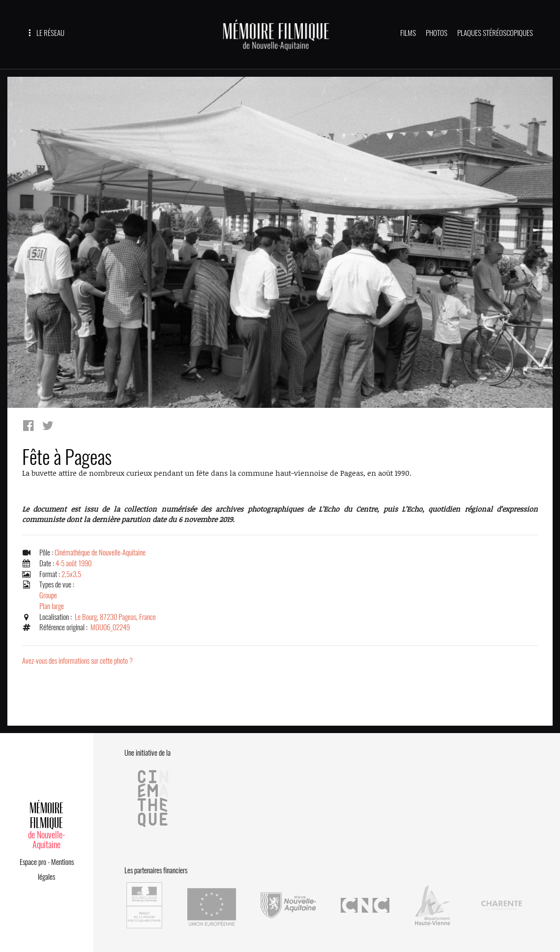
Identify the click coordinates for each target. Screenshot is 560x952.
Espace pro (33, 862)
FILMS (408, 33)
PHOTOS (437, 33)
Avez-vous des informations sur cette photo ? (77, 661)
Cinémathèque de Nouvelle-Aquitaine (100, 553)
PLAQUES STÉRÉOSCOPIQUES (495, 33)
